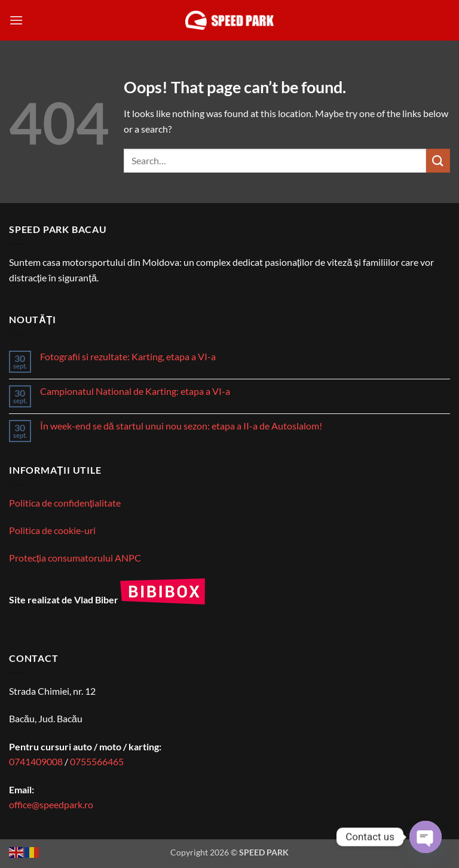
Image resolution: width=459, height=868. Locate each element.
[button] (16, 20)
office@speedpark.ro (51, 804)
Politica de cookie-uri (52, 530)
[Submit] (438, 160)
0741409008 (36, 761)
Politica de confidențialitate (65, 503)
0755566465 (97, 761)
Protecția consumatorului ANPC (75, 558)
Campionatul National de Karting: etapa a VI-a (135, 391)
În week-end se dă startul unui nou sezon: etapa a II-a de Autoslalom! (181, 426)
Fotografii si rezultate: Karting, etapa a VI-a (128, 356)
